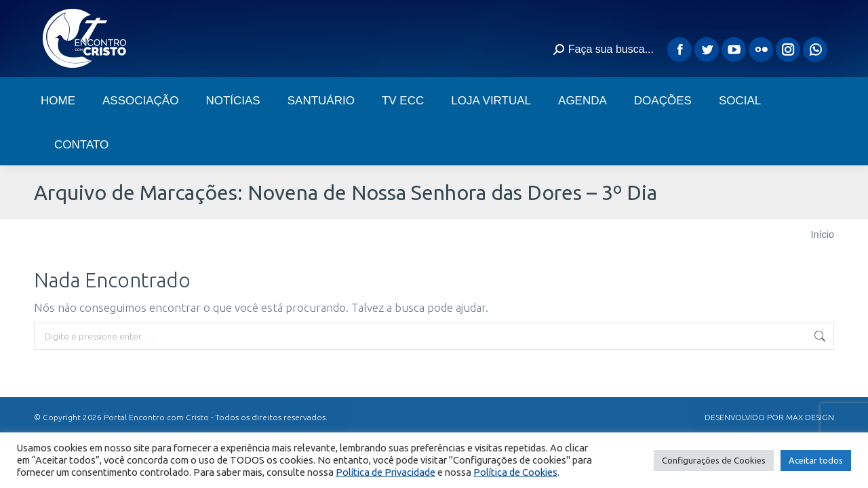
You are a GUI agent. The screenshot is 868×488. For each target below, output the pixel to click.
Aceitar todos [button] (816, 460)
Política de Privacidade (386, 472)
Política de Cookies (515, 472)
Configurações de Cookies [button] (714, 460)
